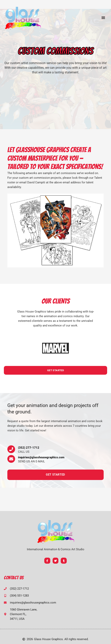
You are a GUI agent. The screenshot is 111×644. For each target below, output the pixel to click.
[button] (103, 18)
